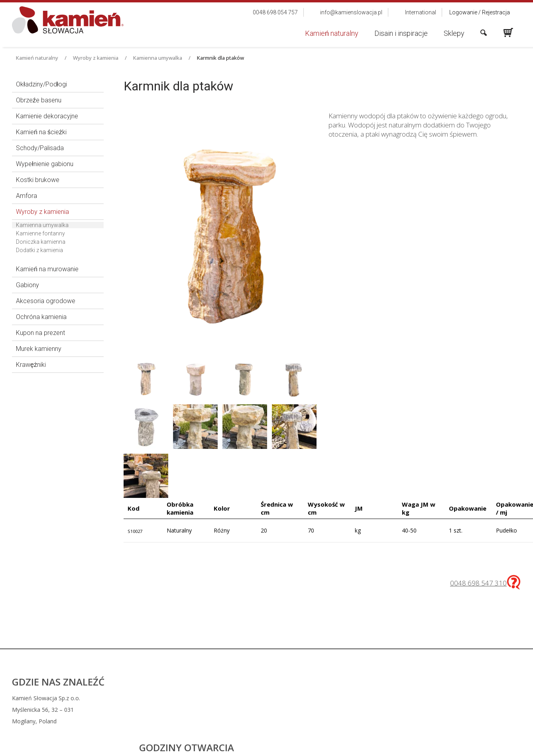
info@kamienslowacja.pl (323, 710)
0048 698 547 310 (478, 583)
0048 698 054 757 (319, 698)
